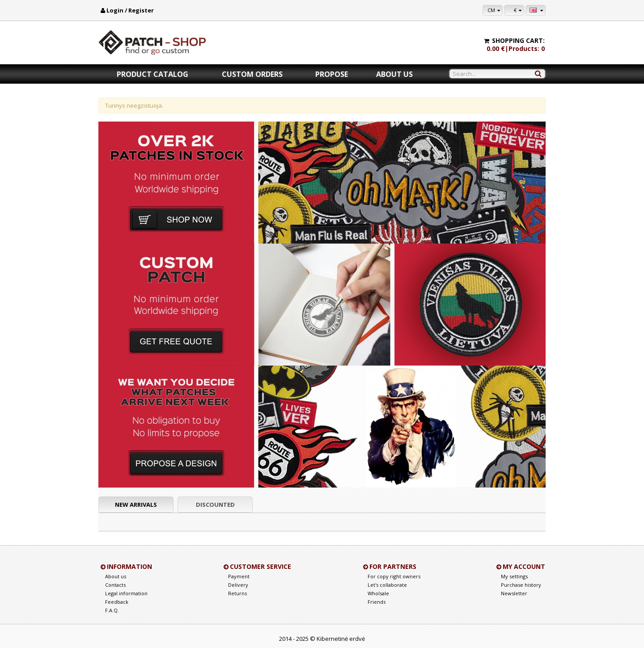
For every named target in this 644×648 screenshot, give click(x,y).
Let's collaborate (387, 585)
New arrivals (136, 505)
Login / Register (130, 10)
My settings (514, 576)
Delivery (238, 585)
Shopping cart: (518, 40)
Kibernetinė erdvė (341, 639)
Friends (377, 602)
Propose (332, 74)
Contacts (115, 585)
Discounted (215, 505)
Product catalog (153, 74)
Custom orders (252, 74)
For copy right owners (394, 576)
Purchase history (521, 585)
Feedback (117, 602)
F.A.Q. (112, 610)
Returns (237, 593)
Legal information (126, 593)
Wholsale (378, 593)
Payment (239, 576)
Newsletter (514, 593)
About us (394, 74)
